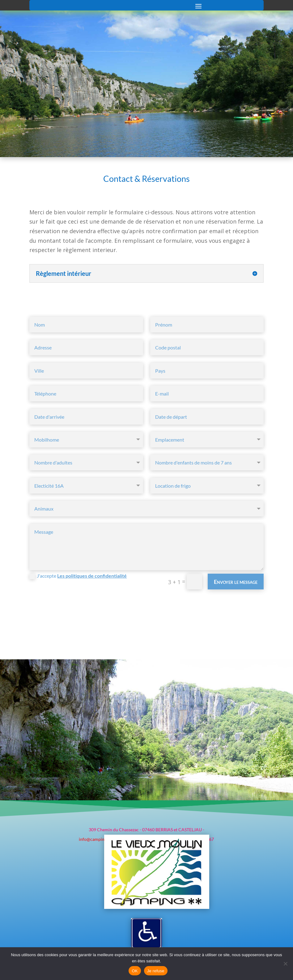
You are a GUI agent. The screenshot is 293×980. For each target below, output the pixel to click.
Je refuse (156, 971)
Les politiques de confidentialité (92, 573)
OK (135, 971)
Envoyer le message (236, 579)
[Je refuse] (285, 964)
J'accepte (78, 573)
